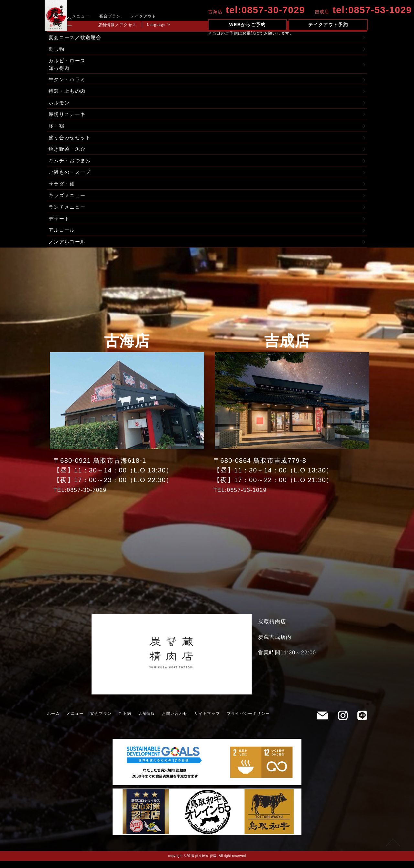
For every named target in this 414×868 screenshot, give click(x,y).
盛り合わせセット (71, 141)
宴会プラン (122, 16)
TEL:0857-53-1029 (244, 497)
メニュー (93, 16)
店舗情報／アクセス (130, 25)
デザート (60, 225)
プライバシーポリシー (248, 721)
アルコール (63, 237)
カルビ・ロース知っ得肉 (68, 65)
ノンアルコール (68, 249)
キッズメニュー (68, 201)
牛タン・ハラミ (68, 81)
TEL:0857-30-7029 (84, 497)
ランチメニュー (68, 213)
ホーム (53, 721)
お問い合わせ (175, 721)
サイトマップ (207, 721)
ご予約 (125, 721)
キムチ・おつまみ (71, 165)
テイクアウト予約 (328, 25)
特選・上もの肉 (68, 93)
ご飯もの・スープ (71, 177)
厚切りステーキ (68, 117)
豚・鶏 (57, 129)
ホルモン (60, 105)
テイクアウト (156, 16)
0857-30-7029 (279, 10)
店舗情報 (147, 721)
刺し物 (57, 50)
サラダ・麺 (63, 189)
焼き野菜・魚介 (68, 153)
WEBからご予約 (251, 25)
